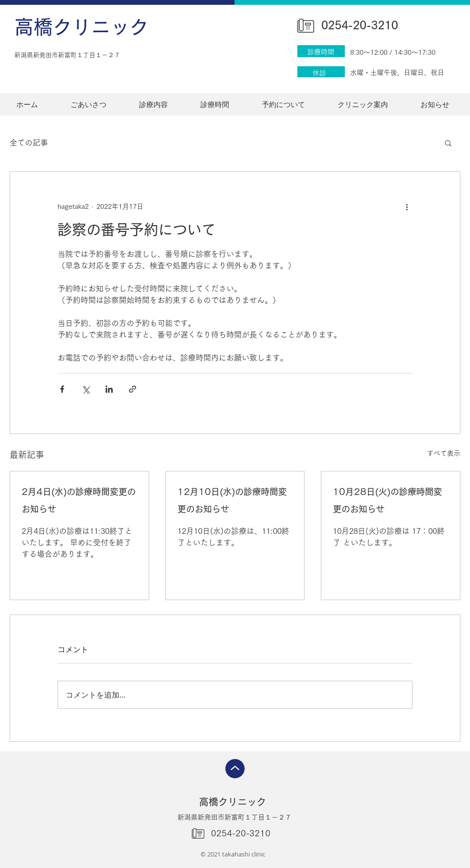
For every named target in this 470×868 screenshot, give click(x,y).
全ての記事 (29, 143)
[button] (448, 143)
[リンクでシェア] (133, 389)
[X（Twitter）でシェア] (86, 389)
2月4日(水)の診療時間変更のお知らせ (79, 500)
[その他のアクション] (407, 206)
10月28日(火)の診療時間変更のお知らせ (388, 500)
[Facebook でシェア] (62, 389)
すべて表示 (444, 453)
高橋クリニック (82, 27)
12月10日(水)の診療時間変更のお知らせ (232, 500)
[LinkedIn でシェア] (109, 389)
